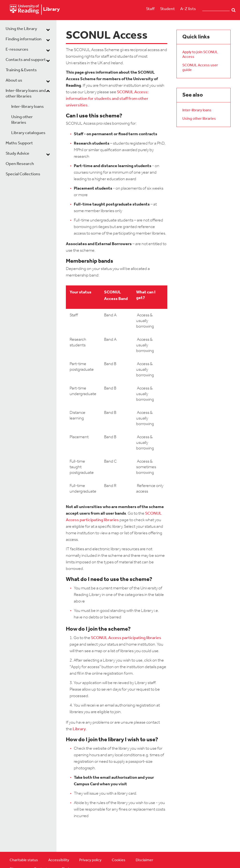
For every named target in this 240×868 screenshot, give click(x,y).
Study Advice (17, 154)
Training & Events (21, 70)
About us (14, 80)
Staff (150, 9)
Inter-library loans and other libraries (26, 94)
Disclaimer (144, 860)
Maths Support (19, 143)
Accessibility (59, 860)
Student (167, 9)
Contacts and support (26, 60)
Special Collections (23, 174)
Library (79, 729)
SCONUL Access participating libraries (126, 638)
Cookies (119, 860)
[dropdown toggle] (48, 30)
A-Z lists (188, 9)
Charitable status (24, 860)
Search (234, 10)
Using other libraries (22, 120)
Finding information (24, 39)
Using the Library (21, 29)
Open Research (20, 164)
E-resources (17, 50)
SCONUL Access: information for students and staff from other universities (107, 99)
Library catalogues (28, 133)
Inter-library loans (28, 107)
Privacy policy (90, 860)
